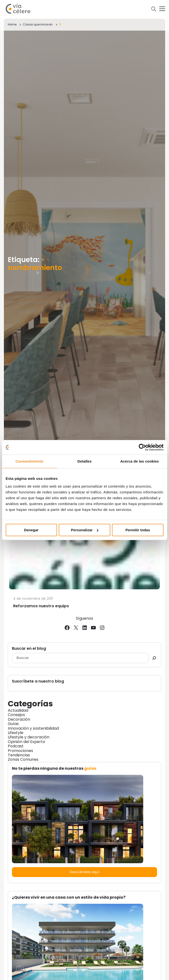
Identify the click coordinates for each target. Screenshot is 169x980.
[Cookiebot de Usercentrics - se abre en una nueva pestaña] (142, 447)
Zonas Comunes (23, 759)
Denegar (31, 530)
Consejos (16, 715)
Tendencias (19, 755)
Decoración (19, 719)
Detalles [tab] (84, 461)
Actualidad (18, 710)
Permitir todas (138, 530)
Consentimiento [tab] (30, 461)
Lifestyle (16, 733)
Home (12, 24)
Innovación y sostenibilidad (33, 728)
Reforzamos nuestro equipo (41, 606)
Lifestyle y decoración (29, 737)
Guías (13, 724)
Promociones (20, 751)
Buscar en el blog (29, 649)
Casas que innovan (38, 24)
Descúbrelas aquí (84, 872)
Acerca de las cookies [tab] (139, 461)
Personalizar (85, 530)
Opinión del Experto (27, 742)
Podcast (16, 746)
